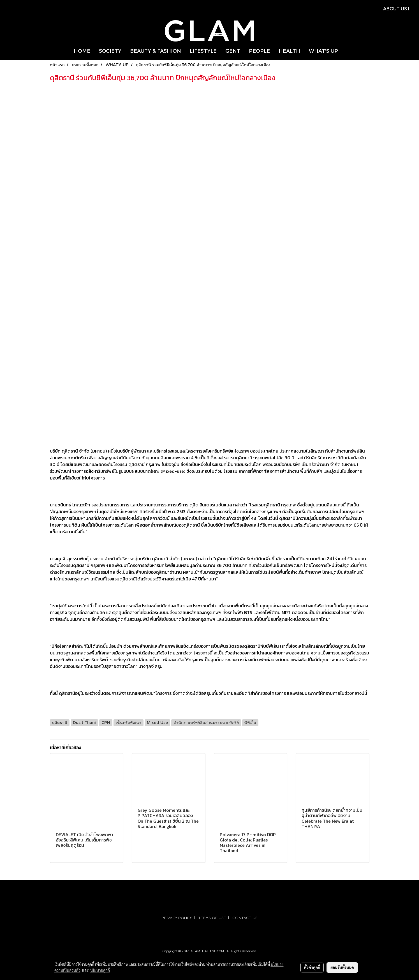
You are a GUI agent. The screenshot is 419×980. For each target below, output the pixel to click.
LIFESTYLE (203, 51)
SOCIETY (110, 51)
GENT (233, 51)
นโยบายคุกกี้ (100, 970)
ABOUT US (395, 9)
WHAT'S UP (323, 51)
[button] (347, 51)
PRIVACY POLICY (177, 918)
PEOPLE (259, 51)
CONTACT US (245, 918)
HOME (82, 51)
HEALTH (289, 51)
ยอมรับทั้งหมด (342, 967)
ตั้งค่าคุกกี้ (312, 967)
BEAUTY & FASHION (156, 51)
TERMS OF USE (212, 918)
